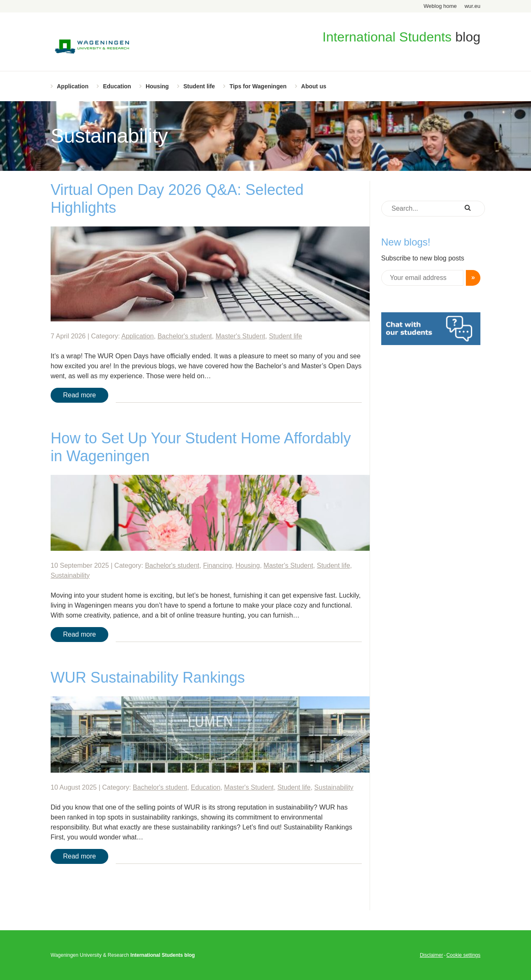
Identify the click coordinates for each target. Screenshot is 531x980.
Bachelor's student (185, 336)
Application (73, 86)
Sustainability (70, 575)
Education (117, 86)
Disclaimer (431, 955)
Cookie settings (463, 955)
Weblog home (440, 6)
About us (314, 86)
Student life (199, 86)
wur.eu (473, 6)
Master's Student (241, 336)
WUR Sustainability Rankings (148, 677)
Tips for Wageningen (258, 86)
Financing (217, 565)
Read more (79, 395)
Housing (157, 86)
